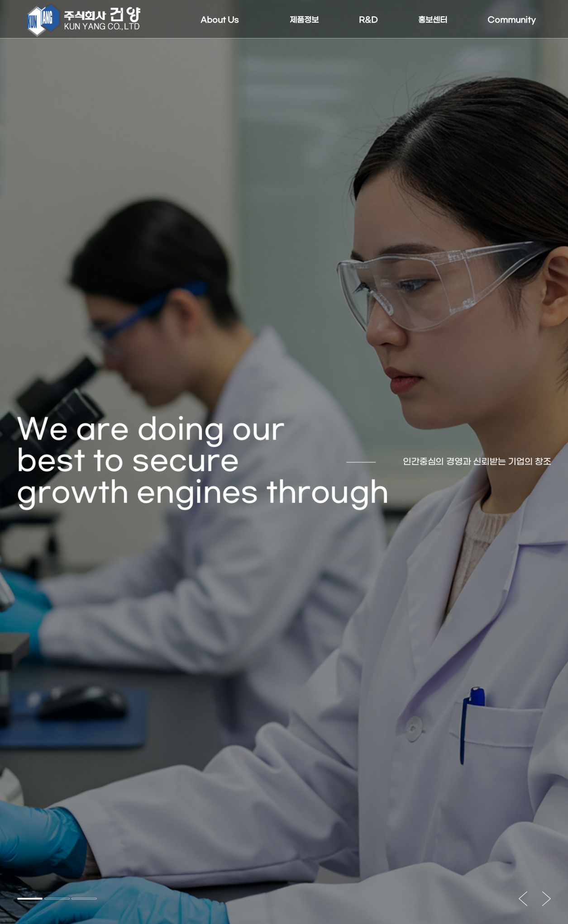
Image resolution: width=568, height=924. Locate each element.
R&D (368, 20)
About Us (220, 20)
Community (512, 20)
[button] (30, 899)
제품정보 (304, 20)
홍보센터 (433, 20)
